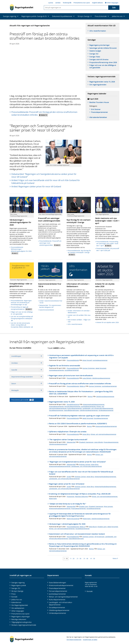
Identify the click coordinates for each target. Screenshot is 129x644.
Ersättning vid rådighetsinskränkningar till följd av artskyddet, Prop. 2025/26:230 (80, 494)
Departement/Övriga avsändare (27, 377)
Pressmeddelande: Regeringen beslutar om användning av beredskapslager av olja (21, 303)
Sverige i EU (94, 54)
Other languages (112, 3)
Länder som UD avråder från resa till (79, 316)
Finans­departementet (57, 588)
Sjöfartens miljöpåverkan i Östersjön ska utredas (68, 432)
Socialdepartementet (72, 370)
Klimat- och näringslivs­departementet (63, 597)
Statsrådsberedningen (71, 410)
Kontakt (14, 597)
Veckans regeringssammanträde (24, 625)
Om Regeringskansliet (20, 605)
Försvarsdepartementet (72, 406)
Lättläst (58, 3)
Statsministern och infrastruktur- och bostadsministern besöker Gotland (77, 534)
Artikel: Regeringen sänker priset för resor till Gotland (36, 187)
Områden (27, 363)
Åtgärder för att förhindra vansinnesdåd (65, 366)
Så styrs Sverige (17, 591)
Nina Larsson (108, 506)
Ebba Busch (93, 527)
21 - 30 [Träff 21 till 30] (79, 559)
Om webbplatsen (18, 608)
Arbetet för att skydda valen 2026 (108, 322)
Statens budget (95, 51)
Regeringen (53, 499)
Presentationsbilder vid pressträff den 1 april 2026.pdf (108, 249)
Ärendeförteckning (73, 404)
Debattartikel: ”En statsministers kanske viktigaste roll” (50, 306)
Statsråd (27, 370)
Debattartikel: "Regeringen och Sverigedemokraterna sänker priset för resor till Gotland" (44, 175)
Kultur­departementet (57, 600)
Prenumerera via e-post (82, 3)
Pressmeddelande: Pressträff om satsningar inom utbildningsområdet (50, 243)
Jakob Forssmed (101, 368)
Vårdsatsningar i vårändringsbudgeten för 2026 (67, 524)
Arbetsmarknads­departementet (61, 585)
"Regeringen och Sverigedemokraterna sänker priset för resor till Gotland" (78, 462)
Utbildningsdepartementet (101, 378)
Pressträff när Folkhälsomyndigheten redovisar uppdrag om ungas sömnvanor (79, 416)
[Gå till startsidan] (22, 7)
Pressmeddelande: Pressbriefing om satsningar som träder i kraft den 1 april (107, 244)
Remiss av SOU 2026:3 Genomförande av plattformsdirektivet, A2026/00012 (78, 424)
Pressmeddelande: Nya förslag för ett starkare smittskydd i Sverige (79, 253)
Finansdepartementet (56, 406)
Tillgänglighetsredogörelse (21, 622)
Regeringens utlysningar (21, 617)
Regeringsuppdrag (73, 519)
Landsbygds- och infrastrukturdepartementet (98, 408)
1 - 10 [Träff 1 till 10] (66, 559)
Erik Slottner (96, 109)
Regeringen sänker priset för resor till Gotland (67, 484)
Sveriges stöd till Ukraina (99, 60)
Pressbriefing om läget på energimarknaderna (22, 308)
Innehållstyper (27, 356)
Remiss (90, 396)
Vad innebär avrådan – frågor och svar (79, 321)
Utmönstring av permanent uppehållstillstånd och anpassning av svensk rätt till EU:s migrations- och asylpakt (81, 356)
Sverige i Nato (95, 57)
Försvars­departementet (58, 591)
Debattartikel (71, 442)
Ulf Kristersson (99, 537)
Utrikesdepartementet (106, 410)
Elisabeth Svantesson (86, 442)
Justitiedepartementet (100, 360)
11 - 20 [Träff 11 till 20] (72, 559)
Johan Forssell (87, 360)
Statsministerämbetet (47, 310)
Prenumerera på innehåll (23, 400)
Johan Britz (86, 434)
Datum (27, 384)
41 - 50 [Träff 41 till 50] (93, 559)
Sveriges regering (18, 583)
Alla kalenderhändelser (98, 117)
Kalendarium (16, 602)
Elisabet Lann (84, 506)
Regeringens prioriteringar (100, 45)
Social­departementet (57, 608)
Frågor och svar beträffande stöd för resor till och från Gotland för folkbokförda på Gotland (81, 473)
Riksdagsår (27, 390)
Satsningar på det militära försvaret (103, 48)
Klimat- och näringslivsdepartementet (103, 434)
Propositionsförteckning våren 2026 (103, 62)
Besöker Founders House (99, 102)
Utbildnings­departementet (59, 610)
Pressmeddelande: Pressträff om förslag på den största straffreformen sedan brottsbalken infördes (44, 114)
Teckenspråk (67, 3)
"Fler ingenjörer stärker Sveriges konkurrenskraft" (68, 440)
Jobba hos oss (17, 600)
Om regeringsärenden (98, 85)
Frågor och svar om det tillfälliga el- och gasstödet (103, 66)
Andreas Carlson (85, 464)
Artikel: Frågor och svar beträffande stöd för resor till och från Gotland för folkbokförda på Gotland (46, 182)
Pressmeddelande (73, 360)
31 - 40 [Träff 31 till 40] (86, 559)
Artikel (69, 477)
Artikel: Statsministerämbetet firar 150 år (51, 302)
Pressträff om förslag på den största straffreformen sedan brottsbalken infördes (80, 384)
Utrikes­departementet (57, 613)
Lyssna (51, 3)
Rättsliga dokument (82, 496)
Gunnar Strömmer (89, 368)
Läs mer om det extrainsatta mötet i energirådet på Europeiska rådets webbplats (22, 325)
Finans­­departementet (99, 112)
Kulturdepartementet (75, 408)
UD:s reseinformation (98, 31)
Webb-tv (82, 386)
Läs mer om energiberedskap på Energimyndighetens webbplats (22, 317)
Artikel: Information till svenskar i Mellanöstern (79, 312)
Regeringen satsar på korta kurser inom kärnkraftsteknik (71, 376)
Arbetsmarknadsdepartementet (94, 404)
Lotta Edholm (87, 378)
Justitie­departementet (57, 594)
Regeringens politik (19, 585)
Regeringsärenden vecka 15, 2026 (102, 82)
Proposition (71, 496)
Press (14, 594)
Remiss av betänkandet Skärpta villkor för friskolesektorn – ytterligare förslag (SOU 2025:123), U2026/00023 (81, 393)
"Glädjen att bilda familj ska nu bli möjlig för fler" (68, 504)
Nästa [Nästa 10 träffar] (115, 558)
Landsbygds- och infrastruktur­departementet (61, 603)
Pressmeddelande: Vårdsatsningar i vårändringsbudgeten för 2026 (21, 250)
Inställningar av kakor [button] (90, 640)
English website (97, 3)
